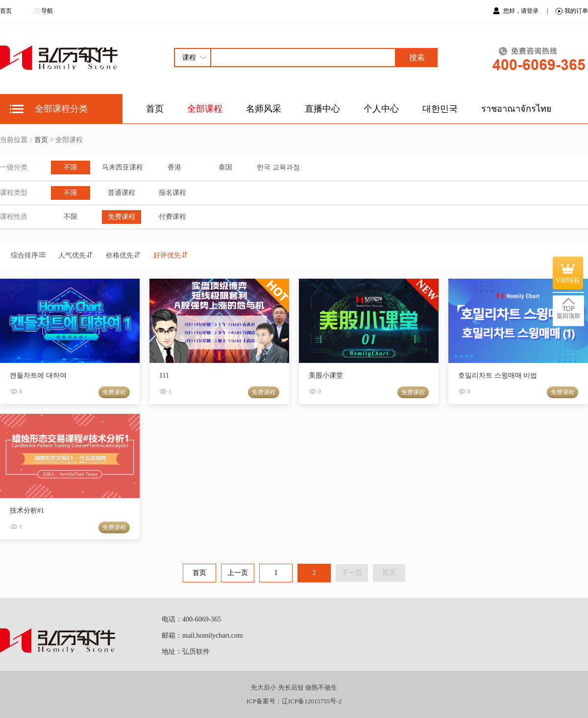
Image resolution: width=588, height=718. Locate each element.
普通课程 (122, 193)
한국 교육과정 (278, 167)
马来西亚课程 (122, 167)
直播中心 (322, 109)
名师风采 (264, 109)
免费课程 (122, 217)
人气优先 (76, 255)
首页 (6, 11)
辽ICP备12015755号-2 (312, 701)
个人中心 (381, 109)
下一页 (352, 573)
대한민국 (440, 109)
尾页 (389, 573)
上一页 (238, 573)
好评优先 (171, 255)
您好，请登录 (522, 11)
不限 (71, 167)
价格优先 (123, 255)
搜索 (417, 58)
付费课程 (172, 217)
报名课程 (172, 193)
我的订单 (572, 11)
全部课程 (205, 109)
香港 (174, 167)
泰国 (225, 167)
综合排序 (28, 255)
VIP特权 (568, 273)
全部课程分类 (61, 109)
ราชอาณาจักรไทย (516, 109)
